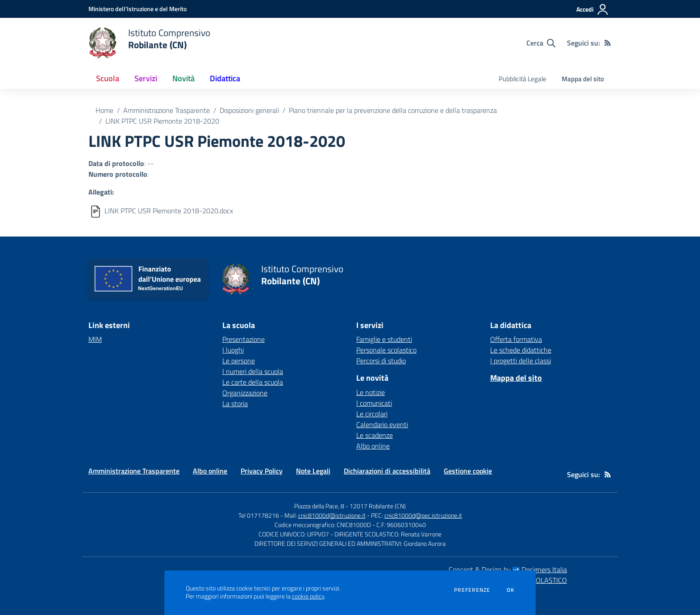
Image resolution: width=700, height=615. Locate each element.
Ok (511, 590)
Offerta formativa (516, 339)
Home (104, 110)
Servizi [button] (146, 78)
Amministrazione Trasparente (167, 110)
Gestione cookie (468, 471)
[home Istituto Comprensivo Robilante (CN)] (149, 43)
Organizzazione (245, 393)
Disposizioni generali (249, 110)
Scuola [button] (108, 78)
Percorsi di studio (381, 361)
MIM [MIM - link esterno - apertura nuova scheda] (95, 339)
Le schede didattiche (521, 350)
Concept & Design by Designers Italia (508, 569)
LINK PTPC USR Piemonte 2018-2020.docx (169, 211)
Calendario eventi (382, 424)
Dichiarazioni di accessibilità (387, 471)
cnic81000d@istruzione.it (332, 515)
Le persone (239, 361)
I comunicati (374, 403)
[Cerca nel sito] (541, 43)
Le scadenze (375, 435)
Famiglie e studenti (384, 339)
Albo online (373, 446)
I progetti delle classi (521, 361)
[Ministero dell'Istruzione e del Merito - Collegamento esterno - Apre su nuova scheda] (137, 9)
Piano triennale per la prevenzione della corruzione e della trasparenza (393, 110)
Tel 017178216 (259, 515)
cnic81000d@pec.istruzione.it (423, 515)
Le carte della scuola (253, 382)
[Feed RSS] (608, 43)
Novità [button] (183, 78)
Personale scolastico (386, 350)
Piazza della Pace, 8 (319, 506)
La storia (235, 403)
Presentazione (244, 339)
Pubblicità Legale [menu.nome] (523, 79)
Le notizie (371, 392)
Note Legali (313, 471)
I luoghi (233, 350)
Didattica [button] (225, 78)
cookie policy (308, 596)
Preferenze (472, 590)
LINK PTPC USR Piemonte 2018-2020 (162, 121)
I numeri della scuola (253, 371)
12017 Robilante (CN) (378, 506)
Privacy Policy (262, 471)
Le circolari (372, 414)
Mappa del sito (583, 79)
